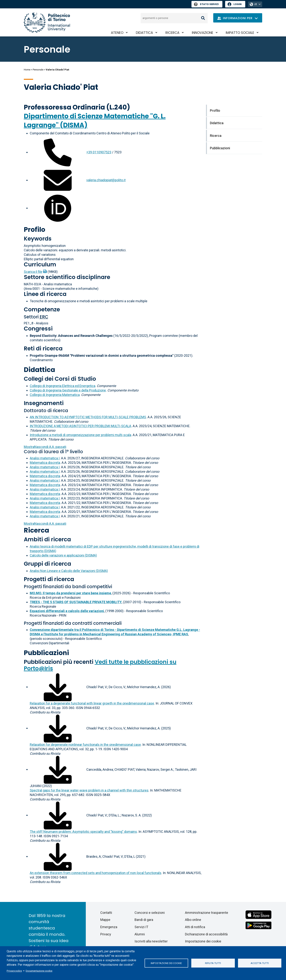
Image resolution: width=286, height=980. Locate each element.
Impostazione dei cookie (166, 963)
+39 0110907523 (99, 152)
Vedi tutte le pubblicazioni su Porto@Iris (100, 665)
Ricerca (172, 33)
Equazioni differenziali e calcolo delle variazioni (67, 611)
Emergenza (109, 927)
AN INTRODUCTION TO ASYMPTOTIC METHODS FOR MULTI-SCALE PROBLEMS (88, 417)
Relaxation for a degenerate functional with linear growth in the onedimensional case (92, 703)
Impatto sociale (240, 33)
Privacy (106, 934)
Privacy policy (14, 971)
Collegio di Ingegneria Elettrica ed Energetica (63, 386)
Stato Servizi (206, 4)
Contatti (106, 913)
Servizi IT (141, 927)
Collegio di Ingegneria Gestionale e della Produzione (68, 390)
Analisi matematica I (45, 458)
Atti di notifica (195, 927)
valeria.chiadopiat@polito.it (106, 180)
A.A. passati (45, 447)
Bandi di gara (144, 920)
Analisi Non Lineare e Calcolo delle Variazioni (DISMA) (69, 571)
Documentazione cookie (39, 971)
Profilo (35, 229)
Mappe (105, 920)
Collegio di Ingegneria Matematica (55, 395)
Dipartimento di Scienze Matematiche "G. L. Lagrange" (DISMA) (95, 121)
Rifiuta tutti (213, 963)
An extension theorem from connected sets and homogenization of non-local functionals (96, 873)
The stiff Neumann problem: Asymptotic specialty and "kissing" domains (83, 832)
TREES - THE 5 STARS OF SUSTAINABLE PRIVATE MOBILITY (76, 602)
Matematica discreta (45, 463)
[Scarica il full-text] (58, 687)
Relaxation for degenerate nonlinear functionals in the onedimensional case (85, 745)
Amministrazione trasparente (207, 913)
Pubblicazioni (46, 653)
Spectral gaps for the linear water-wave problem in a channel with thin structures (89, 790)
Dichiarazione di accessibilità (206, 934)
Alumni (140, 934)
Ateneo (117, 33)
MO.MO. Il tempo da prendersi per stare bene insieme (70, 593)
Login (238, 4)
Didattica (144, 33)
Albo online (193, 920)
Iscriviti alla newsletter (151, 941)
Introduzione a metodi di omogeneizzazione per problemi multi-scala (80, 435)
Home (27, 70)
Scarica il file (33, 272)
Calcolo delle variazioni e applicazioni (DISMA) (63, 555)
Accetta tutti (260, 963)
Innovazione (203, 33)
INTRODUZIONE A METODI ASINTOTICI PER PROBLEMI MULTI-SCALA (80, 426)
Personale (38, 70)
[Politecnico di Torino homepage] (47, 22)
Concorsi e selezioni (150, 913)
